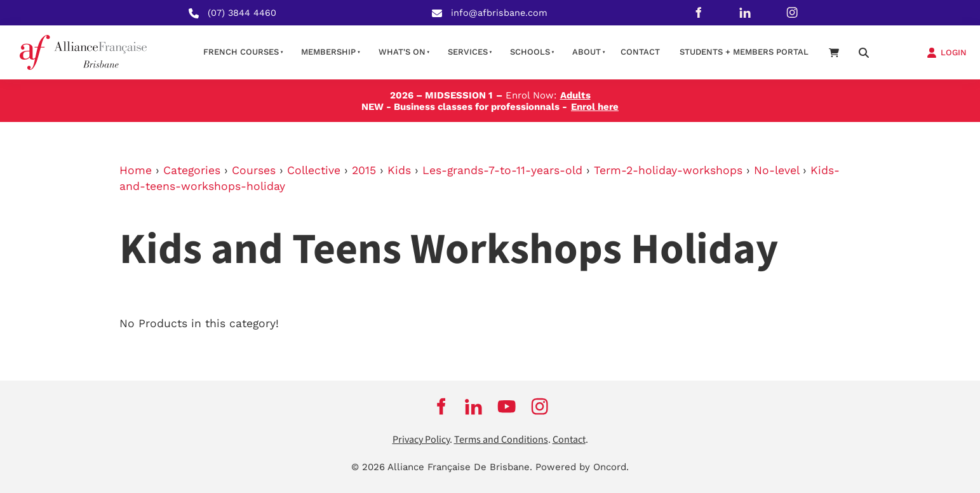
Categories (192, 170)
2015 (364, 170)
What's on (402, 52)
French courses (241, 52)
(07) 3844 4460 (242, 13)
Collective (314, 170)
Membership (328, 52)
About (587, 52)
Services (468, 52)
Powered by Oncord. (582, 467)
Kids (399, 170)
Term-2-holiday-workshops (668, 170)
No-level (776, 170)
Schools (530, 52)
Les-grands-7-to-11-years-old (502, 170)
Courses (254, 170)
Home (136, 170)
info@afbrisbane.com (499, 13)
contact (640, 52)
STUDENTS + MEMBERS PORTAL (744, 52)
